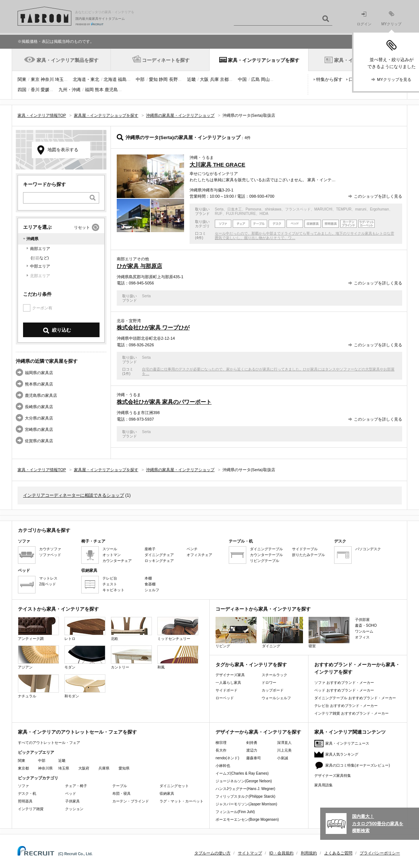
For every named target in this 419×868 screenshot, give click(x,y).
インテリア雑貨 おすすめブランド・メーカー (351, 713)
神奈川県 (45, 768)
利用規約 (309, 853)
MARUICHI (323, 209)
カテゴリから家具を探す (44, 530)
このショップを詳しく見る (378, 196)
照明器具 (25, 801)
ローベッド (225, 698)
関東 (22, 79)
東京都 (23, 768)
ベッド (71, 794)
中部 (140, 79)
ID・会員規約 (281, 853)
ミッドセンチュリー (178, 629)
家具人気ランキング (342, 754)
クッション (74, 809)
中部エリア (40, 266)
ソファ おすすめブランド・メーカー (344, 683)
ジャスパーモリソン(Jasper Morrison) (246, 804)
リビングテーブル (265, 561)
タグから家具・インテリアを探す (251, 665)
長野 (173, 79)
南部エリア (40, 249)
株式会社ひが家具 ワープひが (153, 327)
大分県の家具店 (39, 418)
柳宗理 (221, 743)
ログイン (364, 19)
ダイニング (283, 632)
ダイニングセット (174, 786)
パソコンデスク (368, 549)
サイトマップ (250, 853)
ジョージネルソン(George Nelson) (244, 781)
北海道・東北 (86, 79)
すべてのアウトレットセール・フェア (49, 743)
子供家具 (72, 801)
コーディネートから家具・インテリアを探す (263, 609)
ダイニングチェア (159, 555)
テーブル (120, 786)
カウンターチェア (117, 561)
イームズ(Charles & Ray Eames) (242, 773)
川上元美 (284, 750)
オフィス (362, 637)
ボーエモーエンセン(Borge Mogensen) (247, 819)
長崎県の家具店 (39, 407)
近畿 (191, 79)
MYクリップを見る (394, 79)
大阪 (204, 79)
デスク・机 (27, 794)
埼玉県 (64, 768)
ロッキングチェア (159, 561)
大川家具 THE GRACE (217, 165)
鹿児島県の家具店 (41, 395)
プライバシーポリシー (380, 853)
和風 (178, 657)
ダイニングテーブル (266, 549)
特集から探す (329, 79)
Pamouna (253, 209)
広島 (255, 79)
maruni (361, 209)
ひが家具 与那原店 (139, 266)
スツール (110, 549)
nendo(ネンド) (227, 758)
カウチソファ (50, 549)
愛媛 (45, 90)
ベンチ (192, 549)
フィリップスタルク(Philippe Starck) (245, 796)
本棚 (148, 578)
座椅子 (150, 549)
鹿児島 (111, 90)
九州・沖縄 (70, 90)
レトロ (85, 629)
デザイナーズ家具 (230, 675)
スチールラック (274, 675)
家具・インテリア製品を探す (68, 60)
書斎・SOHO (366, 625)
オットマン (112, 555)
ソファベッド (50, 555)
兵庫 (214, 79)
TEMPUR (344, 209)
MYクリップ (391, 18)
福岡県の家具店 (39, 373)
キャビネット (113, 590)
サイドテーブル (305, 549)
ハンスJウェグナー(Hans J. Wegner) (245, 789)
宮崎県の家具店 (39, 429)
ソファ (23, 786)
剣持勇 (252, 743)
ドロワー (269, 683)
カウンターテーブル (266, 555)
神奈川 (47, 79)
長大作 (221, 750)
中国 (242, 79)
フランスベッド (298, 209)
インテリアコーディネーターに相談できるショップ (74, 495)
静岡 (163, 79)
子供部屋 (362, 620)
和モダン (85, 686)
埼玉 (59, 79)
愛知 (153, 79)
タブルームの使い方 (212, 853)
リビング (236, 632)
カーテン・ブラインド (131, 801)
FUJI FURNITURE (241, 214)
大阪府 (84, 768)
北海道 (110, 79)
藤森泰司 (254, 758)
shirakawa (273, 209)
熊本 (99, 90)
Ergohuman (379, 209)
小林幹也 (223, 766)
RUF (219, 214)
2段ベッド (48, 584)
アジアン (38, 657)
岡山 (265, 79)
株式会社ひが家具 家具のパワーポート (164, 402)
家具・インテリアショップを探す (264, 60)
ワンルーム (364, 631)
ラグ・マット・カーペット (182, 801)
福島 (122, 79)
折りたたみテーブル (308, 555)
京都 (224, 79)
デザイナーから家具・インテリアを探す (258, 732)
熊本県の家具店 (39, 384)
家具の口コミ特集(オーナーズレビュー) (358, 765)
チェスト (110, 584)
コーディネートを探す (166, 60)
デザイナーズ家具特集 (333, 776)
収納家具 (167, 794)
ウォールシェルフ (276, 698)
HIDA (264, 214)
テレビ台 (110, 578)
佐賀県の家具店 (39, 441)
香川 (35, 90)
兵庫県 (104, 768)
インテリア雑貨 (31, 809)
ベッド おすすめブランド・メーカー (344, 690)
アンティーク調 (38, 629)
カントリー (131, 657)
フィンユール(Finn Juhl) (235, 812)
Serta (219, 209)
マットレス (48, 578)
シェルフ (152, 590)
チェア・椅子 (76, 786)
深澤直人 (284, 743)
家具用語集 (323, 785)
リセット (82, 227)
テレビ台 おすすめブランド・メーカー (346, 706)
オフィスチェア (199, 555)
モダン (85, 657)
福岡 (89, 90)
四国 (22, 90)
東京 (35, 79)
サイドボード (227, 690)
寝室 (329, 632)
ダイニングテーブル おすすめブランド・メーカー (355, 698)
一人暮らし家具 (228, 683)
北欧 (131, 629)
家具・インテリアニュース (347, 743)
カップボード (273, 690)
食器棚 (150, 584)
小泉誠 (283, 758)
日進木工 (235, 209)
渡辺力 (252, 750)
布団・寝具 (121, 794)
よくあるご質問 (338, 853)
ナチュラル (38, 686)
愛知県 (124, 768)
